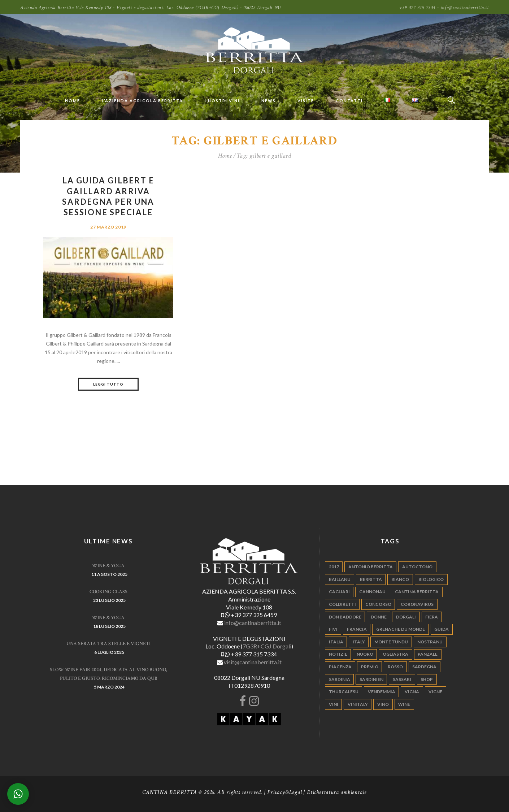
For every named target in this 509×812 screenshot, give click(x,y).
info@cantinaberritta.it (253, 623)
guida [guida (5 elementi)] (441, 629)
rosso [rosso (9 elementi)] (395, 667)
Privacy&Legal (284, 792)
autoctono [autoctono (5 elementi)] (417, 567)
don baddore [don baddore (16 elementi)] (345, 617)
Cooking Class (108, 592)
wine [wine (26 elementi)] (404, 704)
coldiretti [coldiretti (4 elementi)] (342, 604)
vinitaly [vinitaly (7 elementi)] (358, 704)
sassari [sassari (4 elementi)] (402, 679)
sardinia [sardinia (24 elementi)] (340, 679)
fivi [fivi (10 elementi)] (333, 629)
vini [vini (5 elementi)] (334, 704)
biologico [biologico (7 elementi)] (431, 579)
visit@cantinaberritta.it (253, 662)
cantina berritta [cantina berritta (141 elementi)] (417, 592)
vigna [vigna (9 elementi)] (412, 692)
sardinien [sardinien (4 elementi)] (371, 679)
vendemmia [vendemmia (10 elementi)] (382, 692)
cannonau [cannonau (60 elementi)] (372, 592)
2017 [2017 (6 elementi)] (334, 567)
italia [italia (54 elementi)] (336, 642)
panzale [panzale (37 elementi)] (428, 654)
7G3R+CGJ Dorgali (267, 646)
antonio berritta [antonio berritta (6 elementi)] (371, 567)
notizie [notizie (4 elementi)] (338, 654)
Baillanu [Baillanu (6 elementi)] (340, 579)
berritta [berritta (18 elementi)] (371, 579)
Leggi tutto (108, 384)
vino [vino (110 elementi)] (383, 704)
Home (225, 156)
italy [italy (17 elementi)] (359, 642)
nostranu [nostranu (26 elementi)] (430, 642)
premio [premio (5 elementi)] (370, 667)
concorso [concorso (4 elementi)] (378, 604)
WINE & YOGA (108, 566)
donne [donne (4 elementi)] (379, 617)
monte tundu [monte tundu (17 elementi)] (391, 642)
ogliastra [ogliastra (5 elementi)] (395, 654)
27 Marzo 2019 (108, 227)
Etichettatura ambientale (337, 792)
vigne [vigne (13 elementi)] (435, 692)
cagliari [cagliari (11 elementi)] (339, 592)
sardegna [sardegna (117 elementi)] (424, 667)
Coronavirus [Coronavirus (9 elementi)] (417, 604)
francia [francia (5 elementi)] (357, 629)
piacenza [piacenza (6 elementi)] (340, 667)
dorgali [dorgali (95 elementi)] (406, 617)
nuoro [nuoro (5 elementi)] (365, 654)
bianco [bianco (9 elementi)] (400, 579)
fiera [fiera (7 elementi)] (432, 617)
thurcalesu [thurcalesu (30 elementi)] (344, 692)
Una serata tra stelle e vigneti (108, 644)
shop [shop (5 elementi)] (427, 679)
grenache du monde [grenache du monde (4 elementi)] (401, 629)
